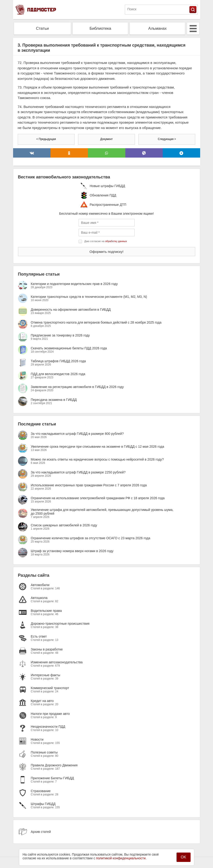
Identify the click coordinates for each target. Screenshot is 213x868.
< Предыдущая (46, 139)
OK (183, 857)
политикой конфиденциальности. (121, 858)
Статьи (42, 28)
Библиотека (100, 28)
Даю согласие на (106, 241)
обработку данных (116, 241)
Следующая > (167, 139)
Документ (106, 139)
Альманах (157, 28)
